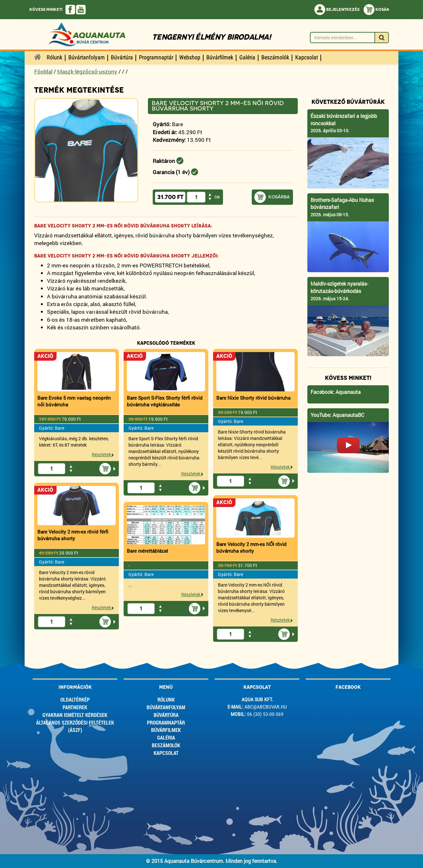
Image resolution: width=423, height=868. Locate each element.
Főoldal (43, 71)
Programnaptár (166, 722)
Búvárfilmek (166, 730)
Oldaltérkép (75, 699)
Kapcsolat (166, 753)
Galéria (166, 737)
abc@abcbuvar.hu (266, 707)
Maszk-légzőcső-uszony (87, 71)
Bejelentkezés (337, 10)
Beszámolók (166, 745)
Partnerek (75, 707)
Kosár (376, 10)
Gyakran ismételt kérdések (75, 715)
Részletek (103, 454)
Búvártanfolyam (166, 707)
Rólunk (166, 699)
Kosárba (279, 197)
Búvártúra (166, 715)
